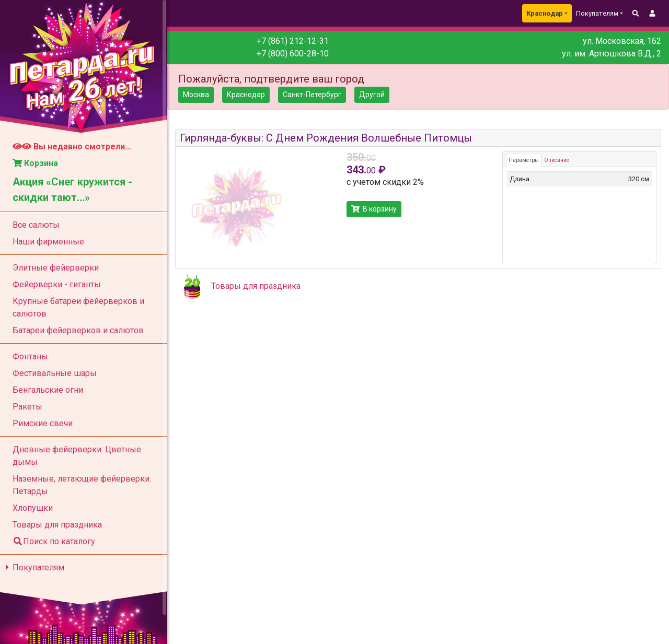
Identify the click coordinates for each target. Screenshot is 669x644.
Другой (372, 95)
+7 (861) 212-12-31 (293, 41)
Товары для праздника (256, 286)
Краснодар (545, 13)
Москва (196, 95)
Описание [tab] (557, 160)
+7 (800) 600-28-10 (293, 54)
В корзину (374, 209)
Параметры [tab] (524, 160)
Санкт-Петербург (312, 95)
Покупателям (33, 567)
